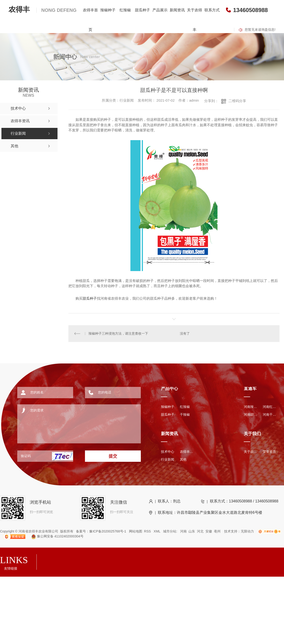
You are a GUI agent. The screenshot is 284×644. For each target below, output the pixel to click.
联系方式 (212, 10)
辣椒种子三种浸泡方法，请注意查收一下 (118, 333)
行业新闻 (168, 459)
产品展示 (160, 10)
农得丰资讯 (187, 452)
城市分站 (170, 531)
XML (157, 531)
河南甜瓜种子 (251, 415)
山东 (192, 531)
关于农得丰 (195, 20)
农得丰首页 (90, 20)
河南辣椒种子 (251, 407)
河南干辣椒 (270, 415)
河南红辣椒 (270, 407)
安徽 (209, 531)
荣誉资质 (269, 452)
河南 (183, 531)
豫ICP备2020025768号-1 (108, 531)
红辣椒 (125, 10)
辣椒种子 (108, 10)
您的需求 (73, 422)
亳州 (217, 531)
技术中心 (168, 452)
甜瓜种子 (142, 10)
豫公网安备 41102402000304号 (55, 536)
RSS (148, 531)
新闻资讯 (177, 10)
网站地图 (136, 531)
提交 (113, 456)
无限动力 (247, 531)
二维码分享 (237, 101)
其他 (183, 459)
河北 (200, 531)
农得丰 (42, 9)
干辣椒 (185, 415)
